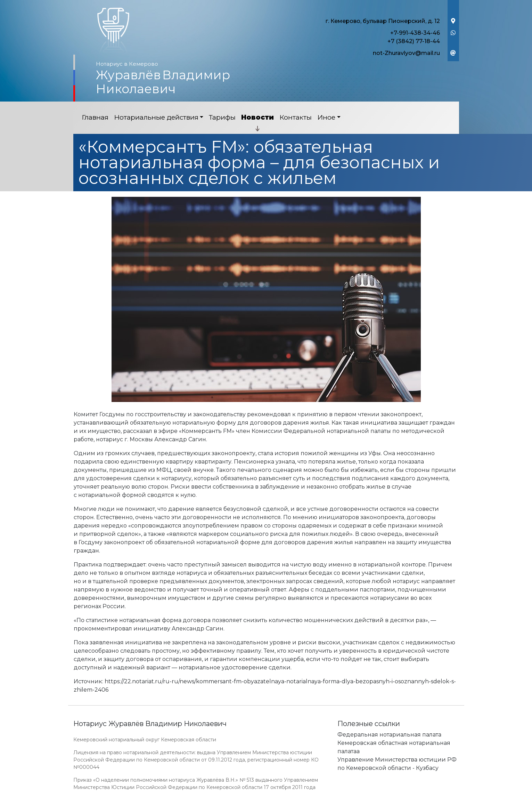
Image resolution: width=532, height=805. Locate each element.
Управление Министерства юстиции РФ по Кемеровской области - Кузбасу (397, 764)
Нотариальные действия (156, 117)
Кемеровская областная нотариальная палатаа (394, 747)
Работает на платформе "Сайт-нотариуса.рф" (405, 801)
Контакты (296, 117)
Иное (326, 117)
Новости (257, 117)
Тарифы (222, 117)
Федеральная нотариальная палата (389, 735)
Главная (95, 117)
